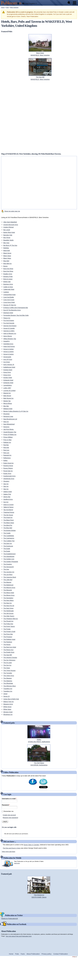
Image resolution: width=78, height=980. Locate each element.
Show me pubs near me (12, 211)
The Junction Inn (9, 572)
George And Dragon (10, 326)
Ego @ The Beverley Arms (12, 310)
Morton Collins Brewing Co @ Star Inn (16, 411)
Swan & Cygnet (8, 505)
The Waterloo (8, 681)
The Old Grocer (8, 613)
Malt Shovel (7, 396)
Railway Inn (7, 442)
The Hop (6, 569)
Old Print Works (9, 429)
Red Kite (6, 448)
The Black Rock (9, 520)
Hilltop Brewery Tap (10, 339)
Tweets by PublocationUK (10, 919)
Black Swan (7, 256)
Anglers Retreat (8, 227)
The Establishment (10, 554)
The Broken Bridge (10, 530)
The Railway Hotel (9, 639)
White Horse (7, 707)
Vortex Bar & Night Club (11, 699)
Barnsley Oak (8, 235)
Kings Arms (7, 372)
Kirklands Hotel (8, 380)
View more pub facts (8, 852)
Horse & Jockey (9, 349)
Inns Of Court (8, 359)
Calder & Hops (8, 287)
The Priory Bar (8, 634)
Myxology (7, 414)
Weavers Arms (8, 704)
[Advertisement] (31, 116)
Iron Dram (7, 362)
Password (6, 805)
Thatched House (9, 512)
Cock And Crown (9, 300)
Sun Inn (6, 502)
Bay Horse (7, 238)
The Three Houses (9, 670)
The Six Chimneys (9, 660)
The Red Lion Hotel (10, 647)
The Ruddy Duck (9, 652)
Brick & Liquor (8, 279)
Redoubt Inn (7, 455)
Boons (5, 266)
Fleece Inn (7, 318)
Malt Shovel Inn (8, 398)
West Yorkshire (14, 7)
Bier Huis (6, 243)
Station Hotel (8, 492)
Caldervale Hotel (9, 289)
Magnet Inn (7, 393)
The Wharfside (8, 683)
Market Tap (7, 401)
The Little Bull (8, 580)
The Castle (7, 533)
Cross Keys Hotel (9, 302)
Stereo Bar (7, 497)
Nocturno (6, 427)
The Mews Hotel (9, 593)
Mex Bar (6, 406)
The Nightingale (9, 611)
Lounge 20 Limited (9, 391)
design (75, 957)
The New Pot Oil (9, 606)
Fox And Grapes (9, 320)
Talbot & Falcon (8, 507)
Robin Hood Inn (8, 463)
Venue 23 (7, 696)
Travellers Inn (8, 689)
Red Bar (6, 445)
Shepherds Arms (9, 479)
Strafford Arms (8, 499)
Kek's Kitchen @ (9, 365)
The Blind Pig (8, 525)
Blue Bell (6, 261)
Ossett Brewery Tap (10, 432)
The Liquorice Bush (10, 577)
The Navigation (8, 598)
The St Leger (8, 663)
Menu (75, 3)
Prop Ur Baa (7, 440)
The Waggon (8, 678)
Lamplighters (8, 385)
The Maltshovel (8, 585)
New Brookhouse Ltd (10, 419)
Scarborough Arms (10, 476)
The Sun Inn (7, 665)
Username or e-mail (9, 799)
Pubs (7, 7)
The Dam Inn (8, 543)
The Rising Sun (8, 650)
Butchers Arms (8, 284)
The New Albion (9, 600)
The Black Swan (9, 523)
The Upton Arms (9, 676)
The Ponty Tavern (9, 626)
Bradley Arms (8, 274)
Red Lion (6, 450)
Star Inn (6, 484)
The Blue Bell (8, 528)
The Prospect (8, 637)
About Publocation (33, 954)
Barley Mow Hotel (9, 232)
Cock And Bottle (9, 297)
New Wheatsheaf (9, 424)
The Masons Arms (9, 588)
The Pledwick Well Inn (11, 619)
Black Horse (7, 253)
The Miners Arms (9, 595)
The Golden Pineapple (11, 562)
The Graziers (8, 564)
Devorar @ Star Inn (10, 305)
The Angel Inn (8, 517)
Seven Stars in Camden (31, 845)
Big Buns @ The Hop (10, 245)
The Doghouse (8, 546)
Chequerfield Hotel (10, 295)
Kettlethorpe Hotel (9, 367)
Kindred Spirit (8, 370)
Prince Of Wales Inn (10, 435)
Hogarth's (7, 341)
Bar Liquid (7, 230)
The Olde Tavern (9, 616)
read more (17, 863)
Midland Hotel (8, 409)
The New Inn (8, 603)
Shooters (6, 481)
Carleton (6, 292)
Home (3, 7)
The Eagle (7, 549)
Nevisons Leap (8, 416)
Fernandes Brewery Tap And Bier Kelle (16, 315)
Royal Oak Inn (8, 471)
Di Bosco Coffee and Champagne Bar (16, 308)
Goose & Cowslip (9, 328)
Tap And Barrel (8, 510)
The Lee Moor (8, 575)
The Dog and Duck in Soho (12, 848)
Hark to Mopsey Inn (10, 333)
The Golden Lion (9, 559)
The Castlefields (9, 536)
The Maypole (8, 590)
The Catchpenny (9, 538)
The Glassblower (9, 556)
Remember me (9, 811)
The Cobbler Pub (9, 541)
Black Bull (7, 250)
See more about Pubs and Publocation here (19, 936)
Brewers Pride (8, 276)
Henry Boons (8, 336)
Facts (23, 954)
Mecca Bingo (8, 403)
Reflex (5, 460)
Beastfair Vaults (8, 240)
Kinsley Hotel (8, 378)
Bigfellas (6, 248)
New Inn (6, 422)
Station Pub (7, 494)
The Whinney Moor (10, 686)
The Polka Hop (8, 624)
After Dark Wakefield (10, 222)
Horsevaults (7, 357)
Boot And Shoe (8, 269)
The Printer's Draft (9, 632)
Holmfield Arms (8, 344)
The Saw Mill (8, 655)
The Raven (7, 645)
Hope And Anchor (9, 346)
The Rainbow (8, 642)
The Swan (7, 668)
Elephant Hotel (8, 313)
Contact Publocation (61, 954)
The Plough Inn (8, 621)
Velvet (5, 694)
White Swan (7, 709)
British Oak (7, 282)
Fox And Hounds (9, 323)
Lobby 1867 (7, 388)
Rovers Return (8, 468)
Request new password (10, 818)
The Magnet (7, 582)
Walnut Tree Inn (9, 702)
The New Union (8, 608)
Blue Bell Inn (8, 263)
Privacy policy (46, 954)
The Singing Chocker (10, 657)
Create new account (9, 815)
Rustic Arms (7, 473)
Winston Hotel (8, 712)
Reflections (7, 458)
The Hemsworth (9, 567)
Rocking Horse (8, 466)
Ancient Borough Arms (11, 225)
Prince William (8, 437)
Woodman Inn (8, 714)
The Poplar (7, 629)
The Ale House (8, 515)
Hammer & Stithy (9, 331)
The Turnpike (8, 673)
